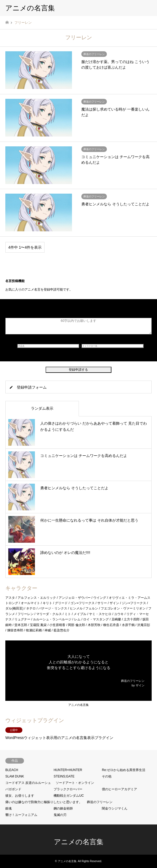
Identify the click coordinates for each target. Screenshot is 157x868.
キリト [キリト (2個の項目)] (47, 603)
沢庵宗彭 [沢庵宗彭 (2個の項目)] (144, 625)
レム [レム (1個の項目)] (77, 619)
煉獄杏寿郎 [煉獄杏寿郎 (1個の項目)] (15, 630)
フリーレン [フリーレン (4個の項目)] (26, 614)
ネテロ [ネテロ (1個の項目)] (31, 608)
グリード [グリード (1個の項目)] (61, 603)
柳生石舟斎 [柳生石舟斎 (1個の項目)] (111, 625)
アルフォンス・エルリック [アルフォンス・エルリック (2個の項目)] (37, 598)
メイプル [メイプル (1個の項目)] (80, 614)
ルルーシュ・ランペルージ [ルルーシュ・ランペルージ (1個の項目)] (52, 619)
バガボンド (13, 789)
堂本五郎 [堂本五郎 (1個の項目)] (21, 625)
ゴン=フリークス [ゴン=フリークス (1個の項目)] (82, 603)
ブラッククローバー (68, 789)
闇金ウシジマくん (115, 808)
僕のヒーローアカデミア (119, 789)
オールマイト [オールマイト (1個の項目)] (30, 603)
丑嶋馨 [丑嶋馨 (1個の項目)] (116, 619)
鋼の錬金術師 (63, 808)
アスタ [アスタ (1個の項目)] (10, 598)
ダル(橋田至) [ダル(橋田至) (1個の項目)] (14, 608)
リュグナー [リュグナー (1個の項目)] (22, 619)
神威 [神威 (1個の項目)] (48, 630)
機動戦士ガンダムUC (69, 796)
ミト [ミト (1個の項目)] (68, 614)
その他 (107, 776)
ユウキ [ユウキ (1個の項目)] (119, 614)
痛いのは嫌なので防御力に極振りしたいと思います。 (44, 802)
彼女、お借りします (20, 796)
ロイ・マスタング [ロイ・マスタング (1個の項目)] (96, 619)
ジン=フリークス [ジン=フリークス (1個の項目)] (134, 603)
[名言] (78, 326)
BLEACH (12, 770)
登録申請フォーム (32, 387)
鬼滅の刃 (60, 815)
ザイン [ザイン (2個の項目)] (114, 603)
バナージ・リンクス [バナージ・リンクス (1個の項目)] (53, 608)
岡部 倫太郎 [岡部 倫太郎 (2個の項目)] (76, 625)
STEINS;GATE (64, 776)
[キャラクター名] (112, 346)
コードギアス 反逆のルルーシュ (28, 783)
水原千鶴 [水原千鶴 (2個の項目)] (128, 625)
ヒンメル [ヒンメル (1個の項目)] (76, 608)
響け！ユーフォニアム (21, 815)
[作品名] (48, 346)
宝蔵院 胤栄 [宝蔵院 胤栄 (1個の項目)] (38, 625)
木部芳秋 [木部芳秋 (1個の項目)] (94, 625)
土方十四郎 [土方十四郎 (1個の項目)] (132, 619)
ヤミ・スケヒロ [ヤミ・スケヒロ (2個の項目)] (100, 614)
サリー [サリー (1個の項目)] (102, 603)
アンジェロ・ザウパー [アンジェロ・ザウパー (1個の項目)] (75, 598)
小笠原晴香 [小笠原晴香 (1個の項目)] (57, 625)
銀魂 (9, 808)
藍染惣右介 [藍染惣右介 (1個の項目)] (62, 630)
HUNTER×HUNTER (68, 770)
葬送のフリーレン (100, 802)
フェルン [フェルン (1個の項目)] (92, 608)
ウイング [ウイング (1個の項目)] (100, 598)
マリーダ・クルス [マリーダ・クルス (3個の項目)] (49, 614)
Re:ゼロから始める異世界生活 (124, 770)
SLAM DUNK (15, 776)
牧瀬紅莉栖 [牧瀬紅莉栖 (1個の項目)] (34, 630)
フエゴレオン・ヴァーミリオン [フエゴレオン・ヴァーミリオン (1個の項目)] (123, 608)
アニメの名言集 (78, 705)
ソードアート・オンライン (75, 783)
